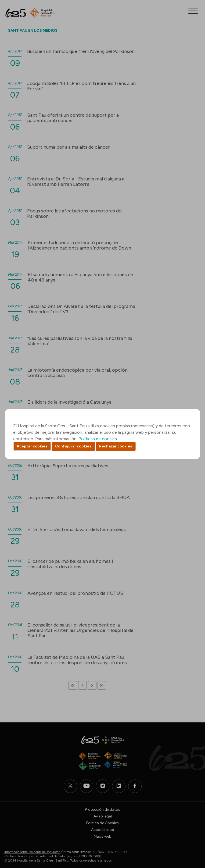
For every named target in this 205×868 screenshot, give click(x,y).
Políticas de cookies (98, 439)
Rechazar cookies (116, 446)
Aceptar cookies (32, 446)
